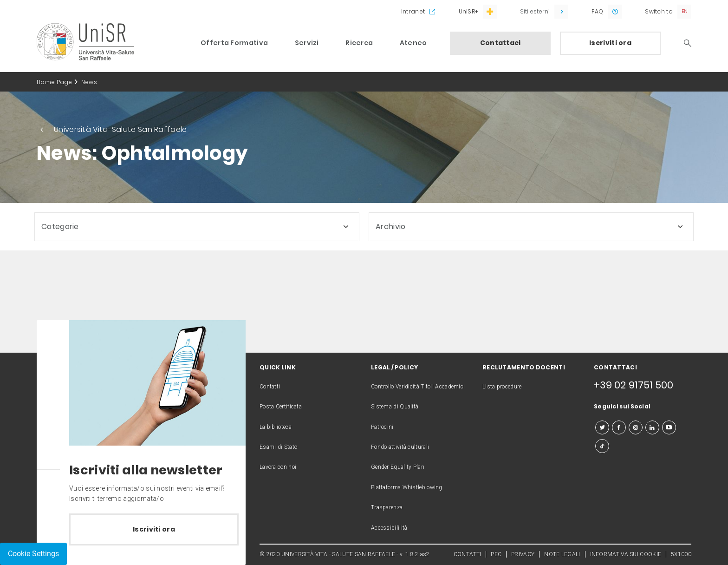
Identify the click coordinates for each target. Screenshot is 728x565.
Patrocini (382, 427)
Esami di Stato (278, 447)
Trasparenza (387, 507)
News (89, 82)
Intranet (413, 11)
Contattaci (500, 43)
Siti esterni (535, 11)
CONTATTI (467, 554)
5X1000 (681, 554)
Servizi (307, 43)
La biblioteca (276, 427)
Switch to (659, 11)
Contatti (270, 387)
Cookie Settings (33, 554)
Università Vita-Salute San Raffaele (120, 129)
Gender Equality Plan (398, 467)
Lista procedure (502, 387)
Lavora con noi (278, 467)
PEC (496, 554)
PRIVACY (523, 554)
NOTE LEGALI (562, 554)
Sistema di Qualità (395, 407)
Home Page (55, 82)
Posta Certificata (281, 407)
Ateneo (413, 43)
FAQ (597, 11)
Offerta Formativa (234, 43)
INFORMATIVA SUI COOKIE (626, 554)
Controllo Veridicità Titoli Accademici (418, 387)
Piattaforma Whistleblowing (407, 487)
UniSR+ (469, 11)
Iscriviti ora (610, 43)
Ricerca (359, 43)
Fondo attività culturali (400, 447)
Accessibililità (389, 528)
